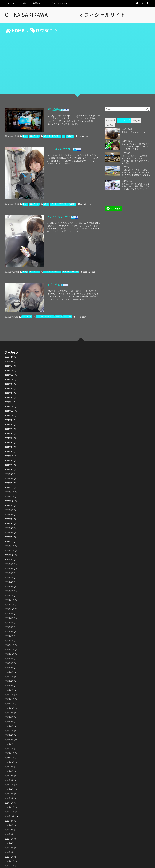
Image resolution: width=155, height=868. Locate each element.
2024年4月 (9, 410)
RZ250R (70, 132)
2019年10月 (10, 622)
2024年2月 (9, 419)
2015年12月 (10, 829)
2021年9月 (9, 527)
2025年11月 (10, 342)
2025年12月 (10, 338)
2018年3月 (9, 707)
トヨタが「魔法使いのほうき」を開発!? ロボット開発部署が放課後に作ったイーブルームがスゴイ (136, 186)
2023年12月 (10, 423)
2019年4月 (9, 649)
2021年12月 (10, 513)
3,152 (85, 245)
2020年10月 (10, 577)
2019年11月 (10, 617)
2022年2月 (9, 505)
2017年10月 (10, 730)
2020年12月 (10, 568)
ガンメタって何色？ (50, 202)
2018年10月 (10, 676)
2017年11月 (10, 725)
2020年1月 (9, 608)
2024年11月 (10, 378)
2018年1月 (9, 716)
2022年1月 (9, 509)
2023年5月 (9, 437)
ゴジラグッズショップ (57, 3)
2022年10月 (10, 469)
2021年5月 (9, 545)
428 (82, 189)
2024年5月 (9, 405)
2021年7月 (9, 536)
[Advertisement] (77, 65)
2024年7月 (9, 396)
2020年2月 (9, 604)
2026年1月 (9, 333)
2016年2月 (9, 820)
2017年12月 (10, 721)
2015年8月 (9, 842)
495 (77, 283)
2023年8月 (9, 428)
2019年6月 (9, 640)
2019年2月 (9, 658)
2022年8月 (9, 477)
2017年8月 (9, 739)
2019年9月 (9, 626)
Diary (25, 132)
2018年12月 (10, 667)
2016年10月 (10, 784)
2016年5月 (9, 806)
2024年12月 (10, 374)
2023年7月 (9, 432)
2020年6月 (9, 590)
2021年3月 (9, 554)
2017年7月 (9, 743)
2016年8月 (9, 793)
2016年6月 (9, 802)
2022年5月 (9, 491)
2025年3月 (9, 360)
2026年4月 (9, 324)
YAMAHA (74, 245)
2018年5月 (9, 698)
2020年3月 (9, 599)
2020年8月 (9, 586)
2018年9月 (9, 680)
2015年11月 (10, 833)
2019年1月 (9, 662)
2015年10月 (10, 838)
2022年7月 (9, 482)
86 (63, 132)
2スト (46, 189)
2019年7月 (9, 635)
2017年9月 (9, 734)
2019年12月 (10, 613)
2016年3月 (9, 815)
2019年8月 (9, 631)
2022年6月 (9, 487)
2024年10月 (10, 383)
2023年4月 (9, 441)
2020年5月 (9, 595)
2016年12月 (10, 775)
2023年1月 (9, 455)
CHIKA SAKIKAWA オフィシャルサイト (68, 15)
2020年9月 (9, 581)
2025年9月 (9, 351)
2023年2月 (9, 451)
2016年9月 (9, 788)
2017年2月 (9, 766)
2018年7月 (9, 689)
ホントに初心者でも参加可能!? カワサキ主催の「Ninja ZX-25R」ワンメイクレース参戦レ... (136, 146)
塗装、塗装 (45, 258)
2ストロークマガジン (52, 132)
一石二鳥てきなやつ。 (51, 146)
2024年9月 (9, 387)
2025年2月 (9, 365)
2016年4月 (9, 811)
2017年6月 (9, 748)
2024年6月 (9, 401)
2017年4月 (9, 757)
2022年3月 (9, 500)
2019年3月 (9, 653)
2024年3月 (9, 414)
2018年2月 (9, 712)
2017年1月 (9, 770)
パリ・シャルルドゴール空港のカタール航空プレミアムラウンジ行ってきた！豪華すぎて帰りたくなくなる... (136, 160)
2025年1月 (9, 369)
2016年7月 (9, 797)
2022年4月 (9, 495)
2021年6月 (9, 541)
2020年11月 (10, 572)
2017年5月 (9, 752)
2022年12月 (10, 459)
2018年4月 (9, 703)
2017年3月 (9, 761)
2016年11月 (10, 779)
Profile (23, 3)
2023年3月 (9, 446)
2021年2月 (9, 559)
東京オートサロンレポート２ (134, 132)
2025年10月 (10, 347)
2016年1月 (9, 824)
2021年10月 (10, 523)
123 (79, 133)
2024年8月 (9, 392)
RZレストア (34, 132)
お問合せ (37, 3)
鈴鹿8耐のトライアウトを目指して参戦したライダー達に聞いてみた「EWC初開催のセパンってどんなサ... (136, 174)
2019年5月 (9, 644)
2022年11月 (10, 464)
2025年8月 (9, 356)
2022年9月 (9, 473)
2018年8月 (9, 685)
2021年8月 (9, 531)
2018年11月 (10, 671)
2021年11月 (10, 518)
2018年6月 (9, 694)
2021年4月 (9, 550)
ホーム (11, 3)
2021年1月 (9, 563)
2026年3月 (9, 329)
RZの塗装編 (45, 109)
